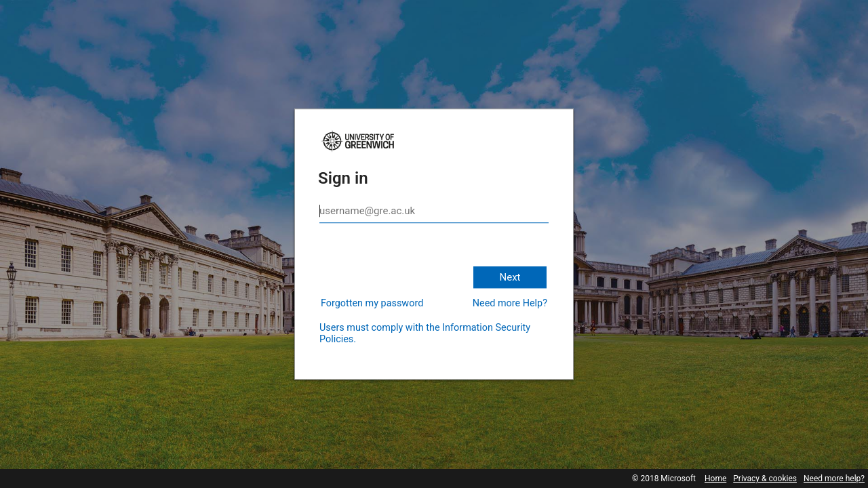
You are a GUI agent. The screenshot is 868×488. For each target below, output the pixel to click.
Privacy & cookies (765, 479)
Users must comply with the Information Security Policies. (425, 333)
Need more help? (834, 479)
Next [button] (510, 277)
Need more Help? (510, 303)
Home (715, 479)
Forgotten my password (372, 303)
